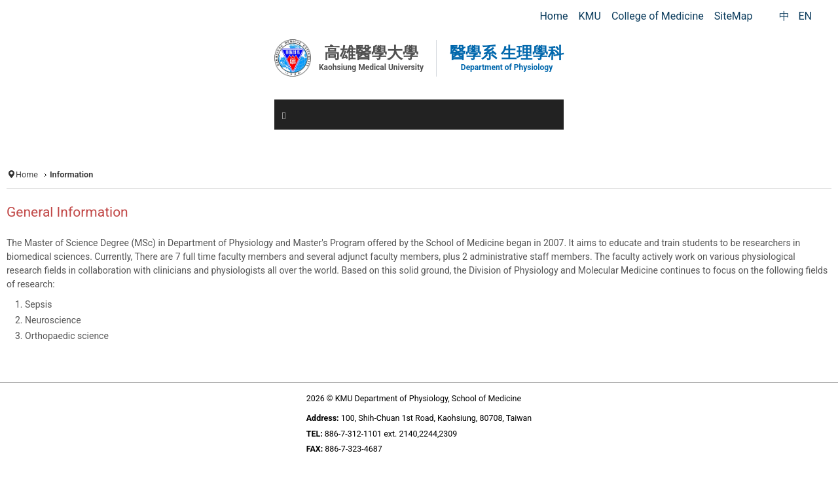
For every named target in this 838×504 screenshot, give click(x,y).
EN (805, 16)
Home (27, 174)
